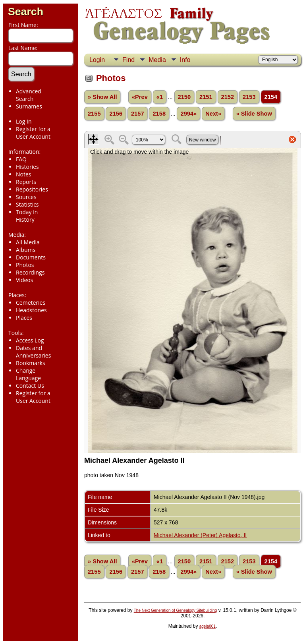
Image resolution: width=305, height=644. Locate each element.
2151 (206, 97)
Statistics (27, 204)
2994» (188, 114)
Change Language (28, 374)
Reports (26, 182)
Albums (26, 250)
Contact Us (30, 386)
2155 (94, 114)
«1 (160, 97)
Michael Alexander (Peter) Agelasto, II (200, 535)
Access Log (30, 340)
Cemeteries (31, 303)
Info (185, 60)
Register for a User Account (33, 133)
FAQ (21, 159)
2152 (228, 97)
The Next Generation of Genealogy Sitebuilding (176, 610)
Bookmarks (31, 363)
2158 (159, 114)
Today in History (27, 216)
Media (157, 60)
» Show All (102, 97)
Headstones (31, 310)
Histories (27, 167)
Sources (26, 197)
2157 (138, 114)
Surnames (29, 106)
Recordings (30, 272)
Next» (213, 114)
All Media (28, 242)
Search (26, 12)
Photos (25, 265)
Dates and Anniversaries (33, 352)
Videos (24, 280)
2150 (184, 97)
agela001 (208, 626)
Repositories (32, 189)
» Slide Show (254, 114)
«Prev (140, 97)
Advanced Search (29, 95)
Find (128, 60)
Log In (24, 121)
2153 (249, 97)
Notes (24, 174)
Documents (31, 257)
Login (97, 60)
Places (24, 318)
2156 (116, 114)
